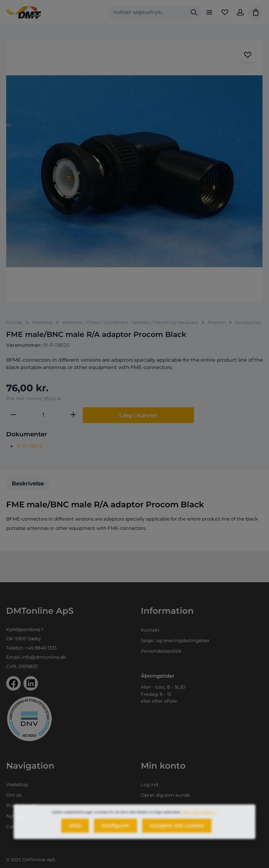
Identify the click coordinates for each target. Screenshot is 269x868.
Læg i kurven (138, 415)
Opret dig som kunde (166, 795)
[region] (134, 171)
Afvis (75, 831)
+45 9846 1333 (41, 648)
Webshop (17, 785)
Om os (14, 795)
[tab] (28, 484)
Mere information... (200, 817)
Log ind (149, 785)
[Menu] (209, 12)
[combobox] (147, 12)
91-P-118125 (29, 446)
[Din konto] (240, 12)
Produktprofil (21, 806)
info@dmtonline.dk (44, 657)
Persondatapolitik (161, 651)
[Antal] (43, 415)
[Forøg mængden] (73, 415)
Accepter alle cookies (177, 831)
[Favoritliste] (225, 12)
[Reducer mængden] (13, 415)
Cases (13, 826)
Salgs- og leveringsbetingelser (175, 640)
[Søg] (194, 12)
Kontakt (150, 630)
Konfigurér (116, 831)
